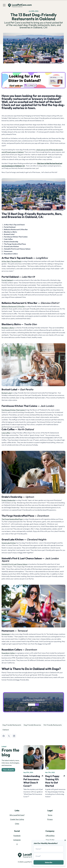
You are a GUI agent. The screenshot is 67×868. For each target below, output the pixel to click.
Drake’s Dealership (8, 500)
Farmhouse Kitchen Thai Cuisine (13, 410)
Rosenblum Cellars (8, 653)
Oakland (6, 730)
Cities (17, 824)
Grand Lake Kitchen (9, 543)
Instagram (17, 840)
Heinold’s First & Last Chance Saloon (15, 564)
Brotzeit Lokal (7, 393)
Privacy (50, 819)
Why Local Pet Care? (17, 815)
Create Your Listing (17, 819)
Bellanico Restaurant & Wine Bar (13, 306)
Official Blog (50, 836)
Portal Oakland (7, 280)
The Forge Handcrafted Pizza (12, 519)
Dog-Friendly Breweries (32, 725)
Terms (50, 815)
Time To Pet (50, 840)
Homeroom (6, 634)
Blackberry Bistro (8, 328)
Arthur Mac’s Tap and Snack (11, 261)
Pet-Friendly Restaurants (53, 725)
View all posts (8, 770)
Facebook (17, 836)
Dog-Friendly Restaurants (12, 725)
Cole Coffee (6, 433)
